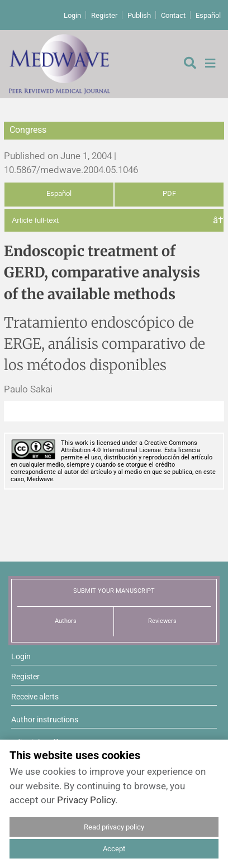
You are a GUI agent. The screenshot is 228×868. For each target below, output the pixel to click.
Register (104, 15)
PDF (169, 193)
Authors (66, 621)
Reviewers (162, 621)
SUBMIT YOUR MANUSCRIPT (114, 591)
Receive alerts (35, 697)
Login (72, 15)
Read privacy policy (114, 827)
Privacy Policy (86, 800)
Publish (139, 15)
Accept (114, 849)
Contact (173, 15)
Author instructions (45, 720)
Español (208, 15)
